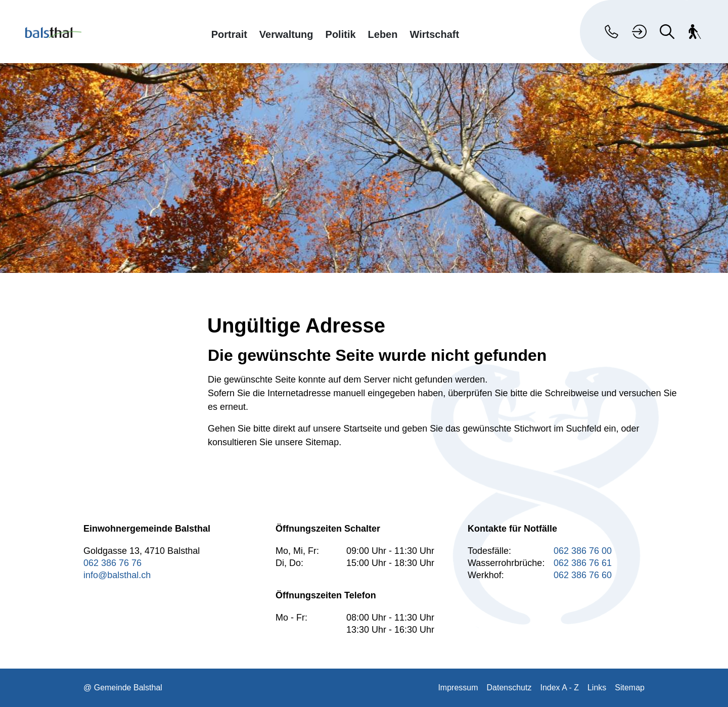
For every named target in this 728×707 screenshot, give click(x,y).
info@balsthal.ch (117, 575)
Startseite (362, 429)
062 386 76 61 (583, 563)
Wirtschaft (434, 34)
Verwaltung (286, 34)
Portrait (229, 34)
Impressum (458, 688)
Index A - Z (559, 688)
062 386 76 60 (583, 575)
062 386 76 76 (112, 563)
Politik (341, 34)
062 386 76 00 (583, 551)
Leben (383, 34)
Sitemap (630, 688)
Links (597, 688)
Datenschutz (509, 688)
